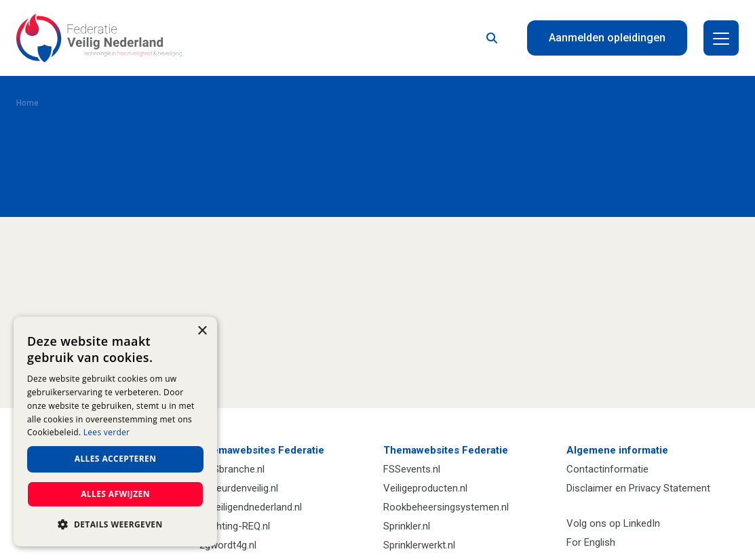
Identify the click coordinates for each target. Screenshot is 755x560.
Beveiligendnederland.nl (251, 507)
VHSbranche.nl (232, 469)
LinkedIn (642, 523)
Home (27, 103)
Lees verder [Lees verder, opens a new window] (107, 432)
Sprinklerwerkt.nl (419, 545)
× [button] (202, 331)
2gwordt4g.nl (228, 545)
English (600, 542)
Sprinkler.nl (407, 526)
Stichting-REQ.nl (235, 526)
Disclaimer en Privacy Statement (638, 488)
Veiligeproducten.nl (425, 488)
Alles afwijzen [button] (115, 494)
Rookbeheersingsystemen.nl (446, 507)
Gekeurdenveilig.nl (239, 488)
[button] (115, 525)
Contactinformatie (607, 469)
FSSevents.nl (412, 469)
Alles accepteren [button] (116, 459)
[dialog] (115, 432)
